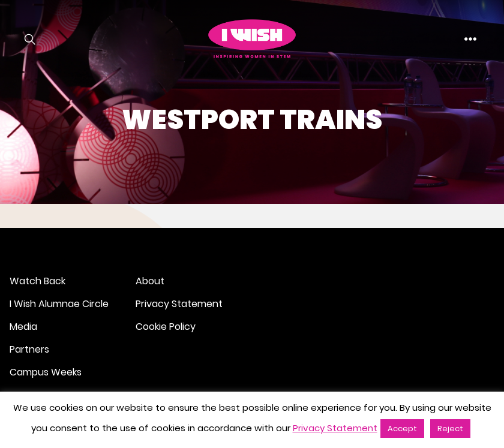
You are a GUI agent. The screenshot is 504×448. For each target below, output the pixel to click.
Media (23, 327)
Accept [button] (402, 429)
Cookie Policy (166, 327)
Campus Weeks (46, 372)
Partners (29, 349)
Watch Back (37, 281)
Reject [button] (450, 429)
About (150, 281)
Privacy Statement (179, 304)
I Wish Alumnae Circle (59, 304)
